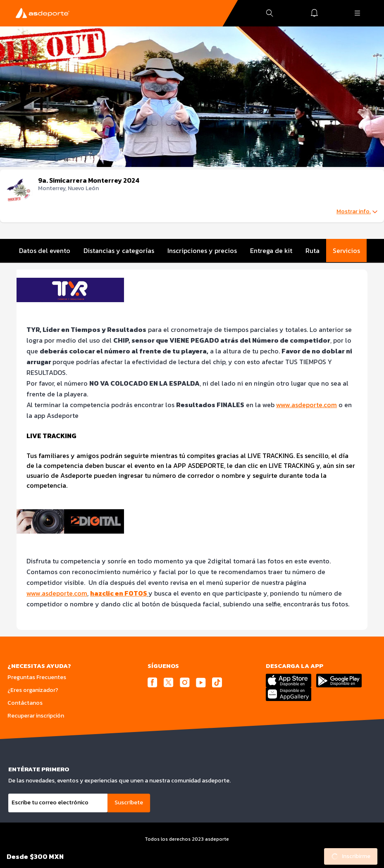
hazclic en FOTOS (119, 593)
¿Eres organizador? (33, 690)
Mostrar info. (357, 212)
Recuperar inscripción (36, 716)
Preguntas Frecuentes (37, 677)
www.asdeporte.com (306, 405)
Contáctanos (25, 703)
